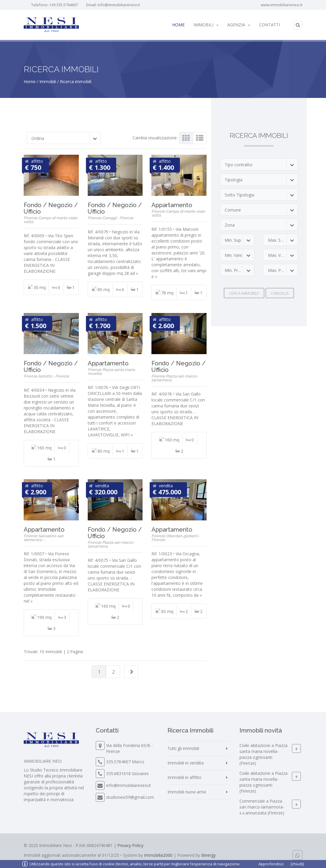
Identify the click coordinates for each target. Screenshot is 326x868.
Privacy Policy (130, 845)
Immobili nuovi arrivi (187, 792)
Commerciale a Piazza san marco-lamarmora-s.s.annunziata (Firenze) (262, 807)
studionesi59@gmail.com (130, 797)
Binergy (208, 855)
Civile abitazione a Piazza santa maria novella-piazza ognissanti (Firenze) (263, 755)
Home (178, 25)
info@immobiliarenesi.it (119, 5)
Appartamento (172, 205)
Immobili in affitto (184, 777)
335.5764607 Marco (125, 762)
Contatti (270, 25)
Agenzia (239, 25)
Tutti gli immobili (183, 748)
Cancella (280, 293)
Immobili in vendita (186, 763)
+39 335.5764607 (64, 5)
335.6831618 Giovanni (127, 773)
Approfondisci (271, 864)
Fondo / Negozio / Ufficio (51, 208)
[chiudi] (297, 864)
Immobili (206, 25)
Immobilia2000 (158, 855)
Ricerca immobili (76, 82)
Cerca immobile (244, 293)
